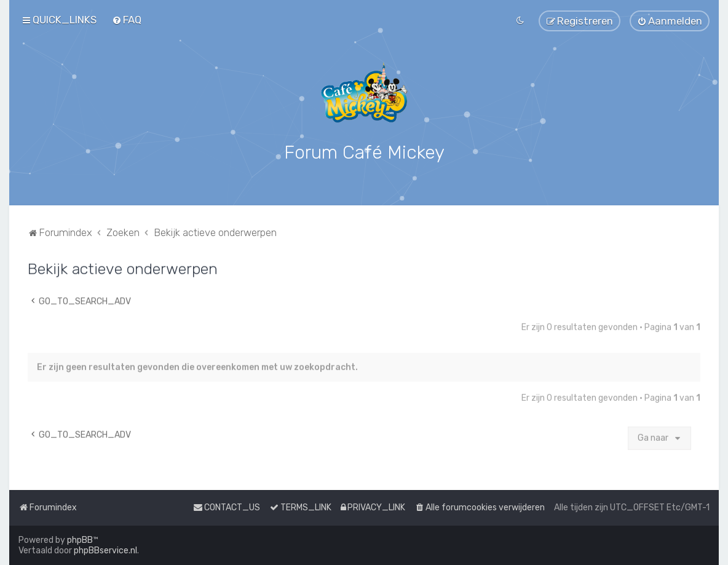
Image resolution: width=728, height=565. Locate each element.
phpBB (80, 540)
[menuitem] (127, 20)
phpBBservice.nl (105, 551)
